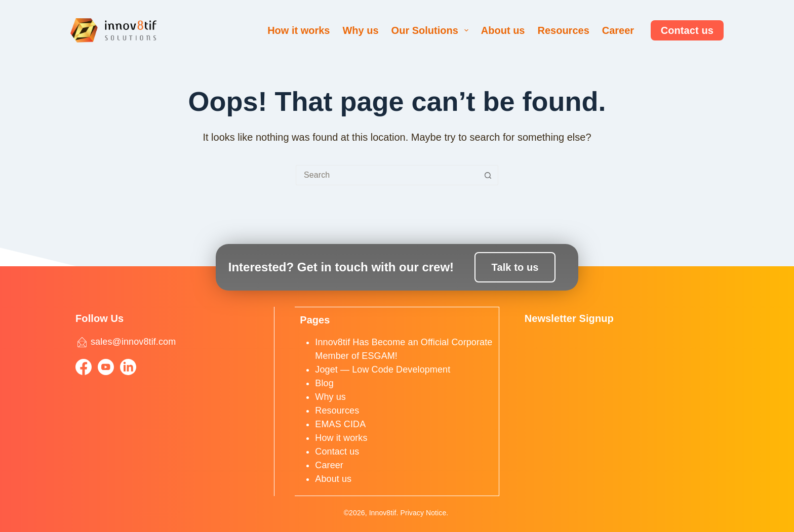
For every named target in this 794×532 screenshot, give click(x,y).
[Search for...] (387, 175)
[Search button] (488, 175)
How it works (299, 30)
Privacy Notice (423, 513)
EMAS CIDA (340, 424)
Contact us (687, 30)
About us (503, 30)
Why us (360, 30)
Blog (324, 383)
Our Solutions (432, 30)
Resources (563, 30)
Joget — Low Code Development (383, 369)
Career (618, 30)
